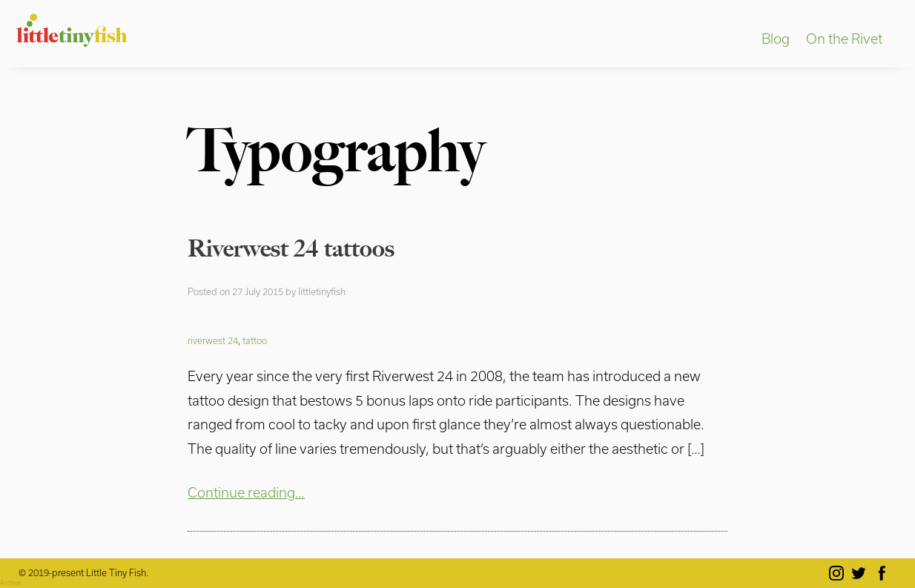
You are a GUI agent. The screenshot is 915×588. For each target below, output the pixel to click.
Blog (776, 39)
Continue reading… (246, 492)
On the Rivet (844, 39)
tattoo (255, 340)
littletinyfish (322, 291)
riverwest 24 (213, 340)
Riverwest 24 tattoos (291, 248)
